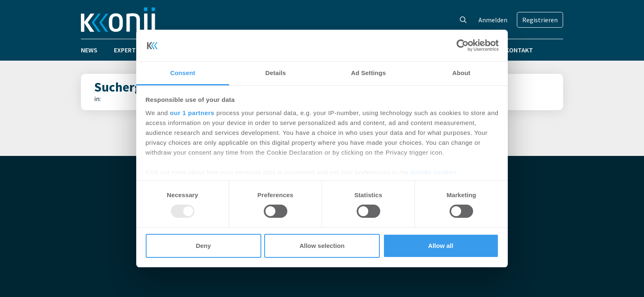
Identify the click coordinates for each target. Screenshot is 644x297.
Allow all (441, 246)
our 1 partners (192, 113)
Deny (203, 246)
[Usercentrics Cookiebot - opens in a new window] (463, 45)
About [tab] (462, 73)
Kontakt (519, 50)
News (89, 50)
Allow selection (322, 246)
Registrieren (540, 20)
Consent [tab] (183, 73)
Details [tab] (276, 73)
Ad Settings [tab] (368, 73)
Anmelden (493, 20)
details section (433, 172)
